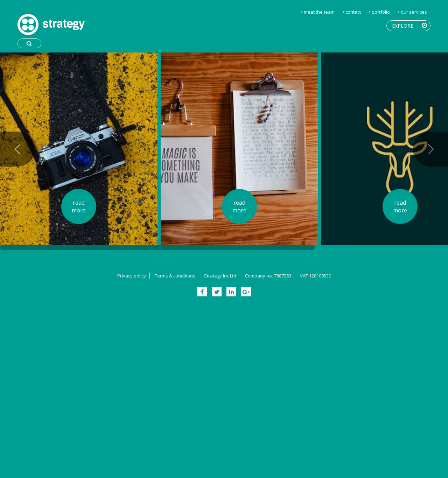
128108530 (320, 276)
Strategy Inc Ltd (220, 276)
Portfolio (381, 12)
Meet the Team (319, 12)
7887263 (283, 276)
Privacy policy (132, 276)
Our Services (414, 12)
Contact (353, 12)
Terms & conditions (175, 276)
